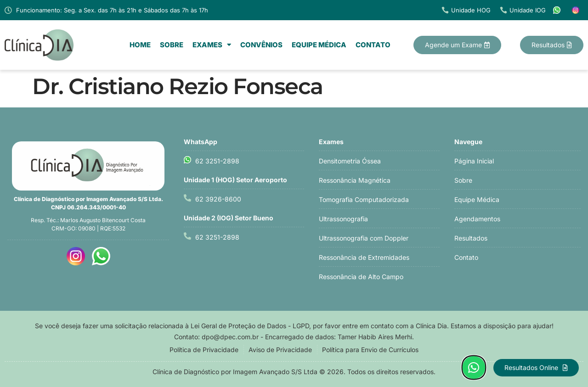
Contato (373, 45)
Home (140, 45)
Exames (212, 45)
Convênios (261, 45)
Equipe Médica (319, 45)
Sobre (172, 45)
